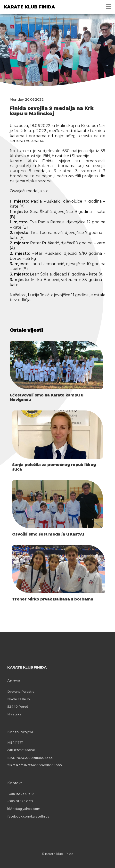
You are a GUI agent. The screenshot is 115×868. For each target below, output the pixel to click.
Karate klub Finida (29, 7)
